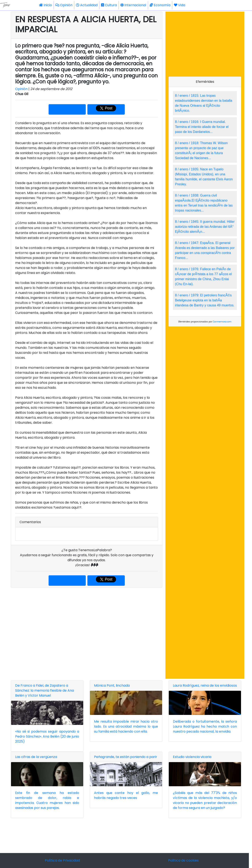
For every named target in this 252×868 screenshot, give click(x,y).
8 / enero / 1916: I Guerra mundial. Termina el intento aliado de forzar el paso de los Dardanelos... (202, 127)
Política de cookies (183, 860)
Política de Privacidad (62, 860)
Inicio (45, 5)
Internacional (133, 5)
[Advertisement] (87, 633)
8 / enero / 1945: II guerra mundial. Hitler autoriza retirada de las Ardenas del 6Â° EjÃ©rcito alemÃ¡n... (205, 227)
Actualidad (87, 5)
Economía (160, 5)
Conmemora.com (222, 322)
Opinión (64, 5)
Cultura (109, 5)
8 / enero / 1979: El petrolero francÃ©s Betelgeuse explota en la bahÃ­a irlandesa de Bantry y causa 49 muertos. (205, 300)
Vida (180, 5)
